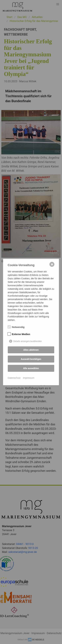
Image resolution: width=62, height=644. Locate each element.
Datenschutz (14, 378)
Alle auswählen (31, 368)
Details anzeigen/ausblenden (28, 341)
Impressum (29, 378)
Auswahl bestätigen (31, 359)
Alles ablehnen (31, 350)
